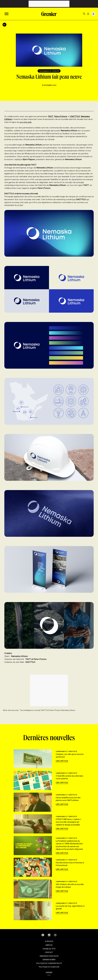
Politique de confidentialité (49, 963)
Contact (49, 952)
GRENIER (49, 972)
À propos (49, 941)
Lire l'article (62, 761)
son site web (26, 122)
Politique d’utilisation (49, 967)
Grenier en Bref (49, 960)
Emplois (49, 945)
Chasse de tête (49, 949)
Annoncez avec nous (49, 956)
